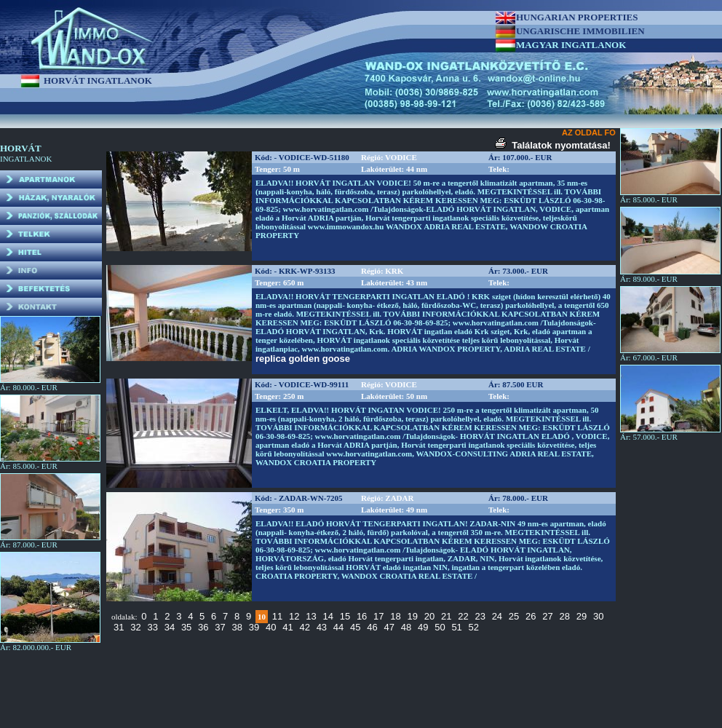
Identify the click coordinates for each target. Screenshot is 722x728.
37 (220, 627)
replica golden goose (303, 359)
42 (304, 627)
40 (271, 627)
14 (328, 616)
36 (203, 627)
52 (474, 627)
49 (423, 627)
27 (547, 616)
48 (406, 627)
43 (322, 627)
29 (582, 616)
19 (413, 616)
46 (372, 627)
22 (463, 616)
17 (378, 616)
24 (497, 616)
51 (456, 627)
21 (446, 616)
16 (362, 616)
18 (395, 616)
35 (186, 627)
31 (119, 627)
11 (277, 616)
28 (565, 616)
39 (254, 627)
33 (152, 627)
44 (338, 627)
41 (287, 627)
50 (440, 627)
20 (429, 616)
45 (355, 627)
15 (345, 616)
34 (170, 627)
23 (480, 616)
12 (294, 616)
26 (531, 616)
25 (514, 616)
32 (135, 627)
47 (389, 627)
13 (311, 616)
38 (237, 627)
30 (598, 616)
